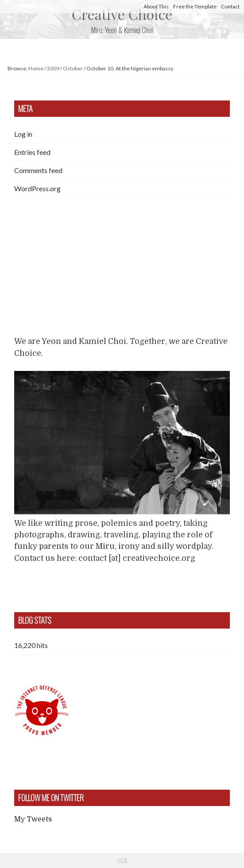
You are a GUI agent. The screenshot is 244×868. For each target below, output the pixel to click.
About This (156, 6)
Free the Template (195, 6)
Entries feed (32, 152)
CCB (122, 860)
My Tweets (33, 819)
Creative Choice (122, 14)
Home (36, 68)
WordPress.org (37, 188)
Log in (23, 134)
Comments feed (38, 170)
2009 (53, 68)
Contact (230, 6)
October (73, 68)
